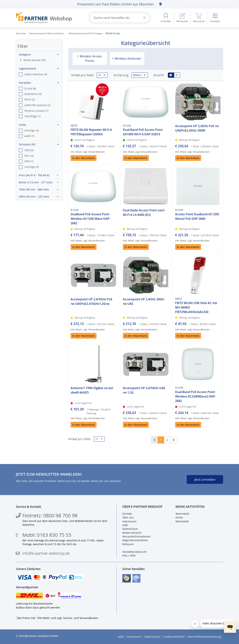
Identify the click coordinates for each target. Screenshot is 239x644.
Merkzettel (182, 521)
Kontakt (127, 514)
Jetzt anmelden (205, 480)
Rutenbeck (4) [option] (33, 94)
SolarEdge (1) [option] (33, 116)
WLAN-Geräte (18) (35, 60)
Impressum (129, 521)
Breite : (36, 182)
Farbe (39, 125)
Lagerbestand (39, 68)
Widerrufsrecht (132, 533)
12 (102, 75)
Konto (179, 517)
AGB (125, 525)
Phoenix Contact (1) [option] (36, 111)
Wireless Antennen (128, 58)
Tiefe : (34, 189)
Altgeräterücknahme (135, 540)
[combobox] (119, 18)
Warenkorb (182, 514)
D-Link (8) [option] (30, 88)
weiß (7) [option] (29, 136)
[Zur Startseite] (49, 18)
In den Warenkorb (84, 158)
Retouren (128, 544)
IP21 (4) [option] (29, 156)
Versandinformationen (136, 536)
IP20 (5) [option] (29, 150)
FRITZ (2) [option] (30, 100)
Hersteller (39, 83)
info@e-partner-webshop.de (46, 553)
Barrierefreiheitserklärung (205, 637)
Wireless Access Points (90, 58)
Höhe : (34, 197)
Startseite (21, 33)
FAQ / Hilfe (129, 556)
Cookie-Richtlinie (174, 637)
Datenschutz (130, 529)
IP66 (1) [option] (29, 161)
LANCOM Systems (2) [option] (37, 105)
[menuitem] (182, 18)
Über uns (128, 517)
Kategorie (39, 54)
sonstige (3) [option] (32, 130)
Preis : (34, 175)
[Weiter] (174, 440)
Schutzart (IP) (39, 144)
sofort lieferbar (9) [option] (36, 74)
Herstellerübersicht (134, 552)
